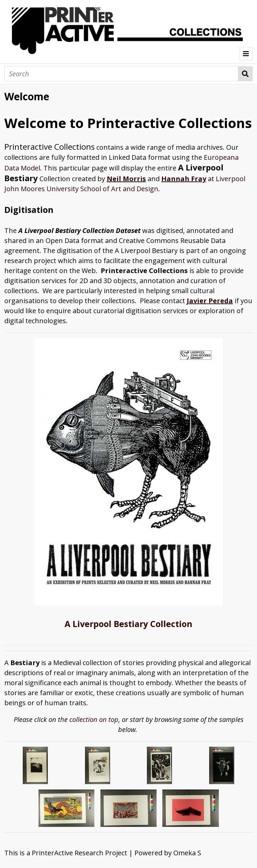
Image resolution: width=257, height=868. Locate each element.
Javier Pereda (210, 301)
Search (245, 74)
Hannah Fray (184, 179)
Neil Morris (126, 179)
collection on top (94, 719)
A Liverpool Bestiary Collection (128, 624)
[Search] (121, 74)
